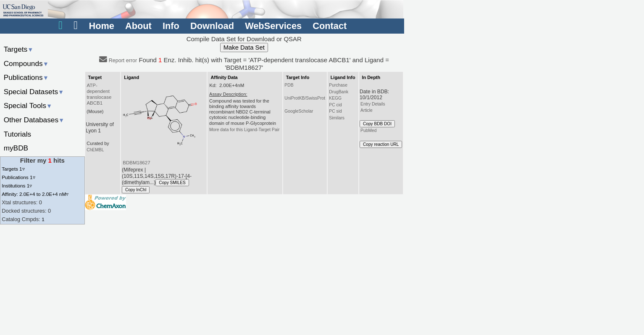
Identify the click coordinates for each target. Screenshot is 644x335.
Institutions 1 (17, 186)
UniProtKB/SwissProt (305, 98)
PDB (289, 85)
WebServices (273, 26)
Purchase (338, 85)
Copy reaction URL (381, 144)
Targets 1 (13, 169)
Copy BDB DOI (377, 124)
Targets (19, 49)
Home (101, 26)
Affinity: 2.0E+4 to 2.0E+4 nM (35, 194)
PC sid (335, 111)
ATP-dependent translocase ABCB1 (99, 94)
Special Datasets (34, 92)
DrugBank (339, 92)
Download (212, 26)
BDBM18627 (136, 163)
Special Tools (28, 106)
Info (171, 26)
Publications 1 (18, 177)
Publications (26, 77)
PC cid (335, 105)
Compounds (26, 63)
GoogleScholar (299, 111)
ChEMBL (95, 150)
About (138, 26)
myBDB (16, 148)
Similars (337, 118)
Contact (330, 26)
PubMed (368, 131)
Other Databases (34, 120)
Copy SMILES (172, 183)
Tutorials (18, 134)
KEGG (335, 98)
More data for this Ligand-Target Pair (244, 130)
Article (367, 110)
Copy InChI (136, 190)
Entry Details (373, 104)
